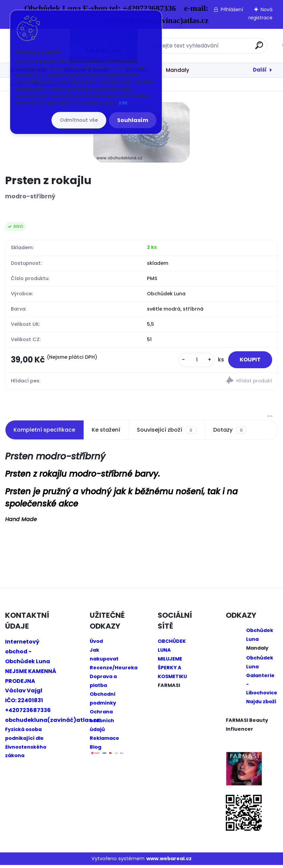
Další (260, 70)
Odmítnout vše (79, 120)
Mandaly (178, 70)
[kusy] (191, 361)
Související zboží (167, 433)
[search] (230, 48)
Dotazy (230, 433)
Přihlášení (232, 9)
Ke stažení (106, 433)
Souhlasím (133, 120)
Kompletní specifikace (44, 433)
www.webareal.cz (169, 862)
